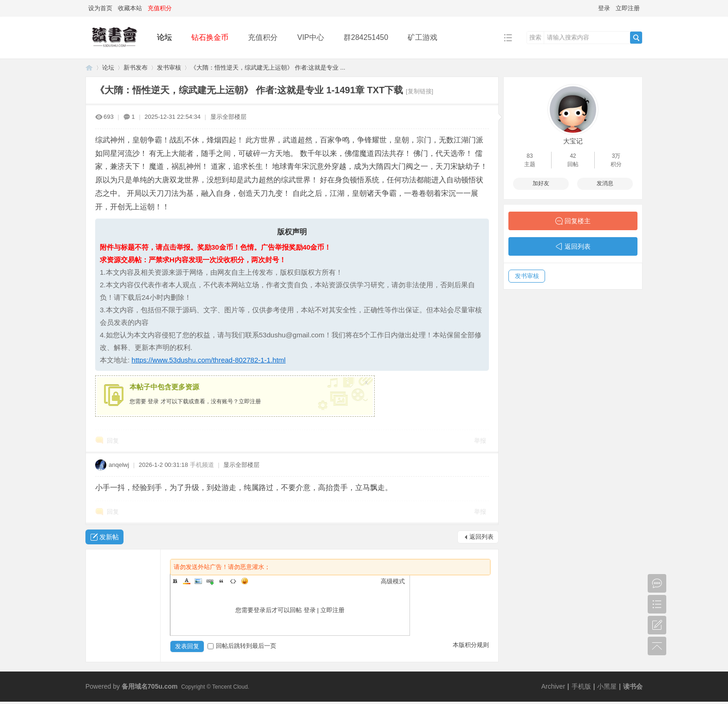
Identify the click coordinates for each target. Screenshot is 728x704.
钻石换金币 (210, 37)
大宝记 (573, 141)
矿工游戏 (422, 37)
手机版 (581, 686)
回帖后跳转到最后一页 (242, 646)
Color (187, 581)
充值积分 (263, 37)
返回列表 (481, 537)
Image (198, 581)
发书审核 (169, 68)
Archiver (553, 686)
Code (233, 581)
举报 (480, 441)
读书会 (633, 686)
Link (210, 581)
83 (530, 156)
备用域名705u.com (150, 686)
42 (573, 156)
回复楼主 (578, 221)
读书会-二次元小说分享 (89, 68)
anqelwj (119, 465)
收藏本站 (130, 8)
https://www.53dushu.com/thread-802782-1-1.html (208, 360)
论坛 (164, 37)
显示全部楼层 (228, 117)
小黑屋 (607, 686)
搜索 (535, 37)
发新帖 (109, 537)
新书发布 (136, 68)
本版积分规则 (471, 645)
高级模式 (393, 581)
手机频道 (202, 465)
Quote (221, 581)
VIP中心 (311, 37)
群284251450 (366, 37)
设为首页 (100, 8)
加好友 (541, 183)
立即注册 (628, 8)
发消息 (605, 183)
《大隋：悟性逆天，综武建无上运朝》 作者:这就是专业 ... (268, 68)
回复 (113, 441)
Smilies (245, 581)
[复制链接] (419, 91)
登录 (604, 8)
